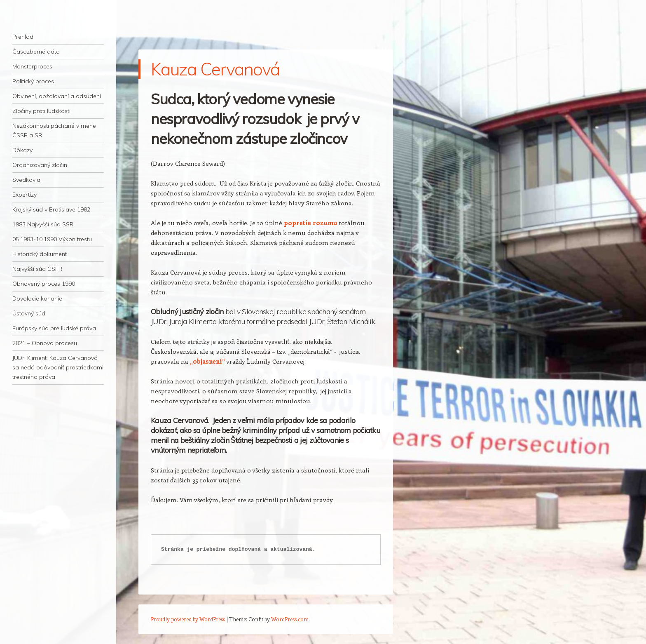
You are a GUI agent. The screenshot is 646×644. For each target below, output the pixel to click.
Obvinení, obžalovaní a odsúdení (57, 96)
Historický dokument (40, 254)
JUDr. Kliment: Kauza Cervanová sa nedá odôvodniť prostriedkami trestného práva (58, 367)
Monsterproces (32, 66)
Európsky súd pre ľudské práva (54, 328)
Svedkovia (26, 180)
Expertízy (25, 195)
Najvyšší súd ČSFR (37, 269)
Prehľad (23, 37)
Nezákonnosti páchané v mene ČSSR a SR (54, 130)
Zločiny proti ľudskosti (41, 111)
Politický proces (33, 81)
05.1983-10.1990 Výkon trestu (52, 239)
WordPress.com (290, 619)
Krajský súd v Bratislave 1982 (51, 209)
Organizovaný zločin (40, 165)
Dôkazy (22, 150)
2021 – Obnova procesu (45, 343)
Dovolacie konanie (37, 298)
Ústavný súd (29, 313)
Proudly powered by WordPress (188, 619)
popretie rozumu (310, 223)
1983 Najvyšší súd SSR (43, 224)
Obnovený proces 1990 (44, 284)
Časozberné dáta (36, 52)
